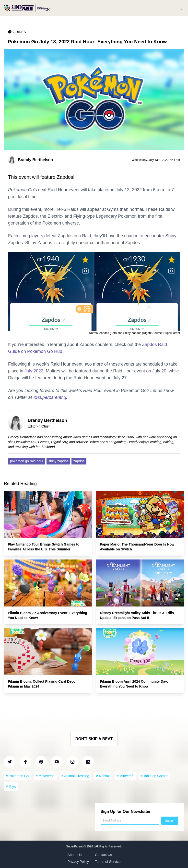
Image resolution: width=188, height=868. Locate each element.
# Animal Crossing (75, 776)
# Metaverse (45, 776)
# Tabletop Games (154, 776)
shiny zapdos (59, 461)
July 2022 (34, 371)
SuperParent (75, 846)
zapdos (79, 461)
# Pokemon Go (17, 776)
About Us (75, 855)
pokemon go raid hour (27, 461)
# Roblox (103, 776)
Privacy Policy (78, 862)
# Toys (11, 787)
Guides (19, 32)
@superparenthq (50, 397)
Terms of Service (108, 862)
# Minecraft (125, 776)
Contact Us (103, 855)
